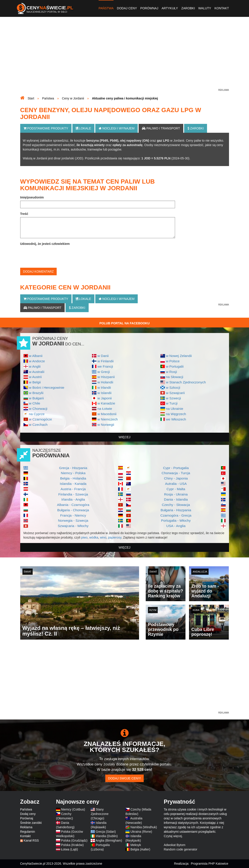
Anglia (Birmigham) (109, 840)
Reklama (26, 827)
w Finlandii (106, 361)
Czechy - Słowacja (176, 505)
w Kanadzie (106, 403)
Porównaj (149, 8)
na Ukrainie (175, 409)
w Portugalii (175, 366)
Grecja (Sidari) (106, 832)
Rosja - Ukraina (176, 494)
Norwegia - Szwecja (73, 520)
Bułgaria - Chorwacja (73, 510)
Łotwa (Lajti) (70, 849)
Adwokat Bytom (174, 845)
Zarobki (188, 8)
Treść (24, 214)
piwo (84, 537)
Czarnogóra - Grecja (176, 515)
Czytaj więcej (173, 836)
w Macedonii (107, 414)
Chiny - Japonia (176, 478)
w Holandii (105, 382)
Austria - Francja (73, 489)
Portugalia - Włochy (176, 520)
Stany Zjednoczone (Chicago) (100, 814)
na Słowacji (175, 377)
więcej (124, 437)
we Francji (105, 366)
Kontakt (222, 8)
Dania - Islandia (176, 499)
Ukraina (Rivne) (141, 832)
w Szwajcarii (175, 393)
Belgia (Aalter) (140, 849)
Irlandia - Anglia (73, 499)
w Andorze (37, 361)
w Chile (34, 403)
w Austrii (35, 377)
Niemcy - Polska (73, 473)
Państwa (106, 8)
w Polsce (173, 361)
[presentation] (54, 256)
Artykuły (170, 8)
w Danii (103, 356)
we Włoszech (176, 419)
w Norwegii (106, 425)
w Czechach (38, 425)
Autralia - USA (176, 484)
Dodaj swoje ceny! (125, 778)
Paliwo (161, 128)
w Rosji (171, 372)
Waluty (205, 8)
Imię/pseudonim (32, 197)
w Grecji (104, 372)
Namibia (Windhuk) (144, 827)
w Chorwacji (38, 409)
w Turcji (172, 403)
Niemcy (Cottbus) (73, 809)
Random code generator (180, 849)
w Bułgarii (36, 398)
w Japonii (105, 398)
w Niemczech (108, 419)
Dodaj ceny (127, 8)
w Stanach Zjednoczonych (186, 382)
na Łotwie (105, 409)
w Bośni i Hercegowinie (47, 387)
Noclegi (117, 128)
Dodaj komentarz (38, 271)
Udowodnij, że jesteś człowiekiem (45, 244)
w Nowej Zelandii (179, 356)
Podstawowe (46, 128)
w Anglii (35, 366)
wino (103, 537)
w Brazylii (36, 393)
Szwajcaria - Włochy (73, 526)
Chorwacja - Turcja (176, 473)
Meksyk (136, 845)
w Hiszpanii (106, 377)
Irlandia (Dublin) (107, 836)
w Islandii (105, 393)
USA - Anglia (176, 526)
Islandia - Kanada (73, 484)
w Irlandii (104, 387)
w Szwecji (173, 398)
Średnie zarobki (31, 823)
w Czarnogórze (40, 419)
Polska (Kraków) (72, 845)
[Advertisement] (125, 57)
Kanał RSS (31, 840)
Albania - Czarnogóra (73, 505)
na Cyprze (37, 414)
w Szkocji (173, 387)
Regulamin (28, 832)
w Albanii (36, 356)
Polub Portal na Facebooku (124, 323)
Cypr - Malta (176, 489)
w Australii (37, 372)
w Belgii (35, 382)
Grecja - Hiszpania (73, 468)
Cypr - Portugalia (176, 468)
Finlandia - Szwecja (73, 494)
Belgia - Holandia (73, 478)
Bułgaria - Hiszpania (176, 510)
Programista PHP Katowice (210, 864)
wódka (94, 537)
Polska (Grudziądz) (74, 840)
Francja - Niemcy (73, 515)
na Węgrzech (176, 414)
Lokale (83, 128)
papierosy (115, 537)
